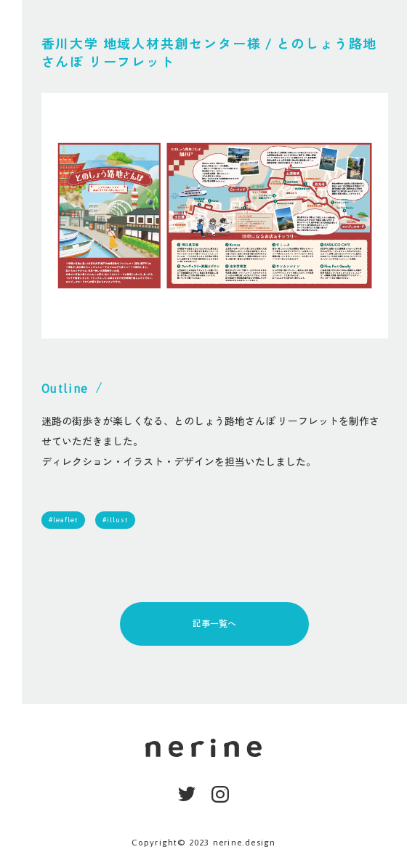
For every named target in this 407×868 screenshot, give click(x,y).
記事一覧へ (214, 624)
